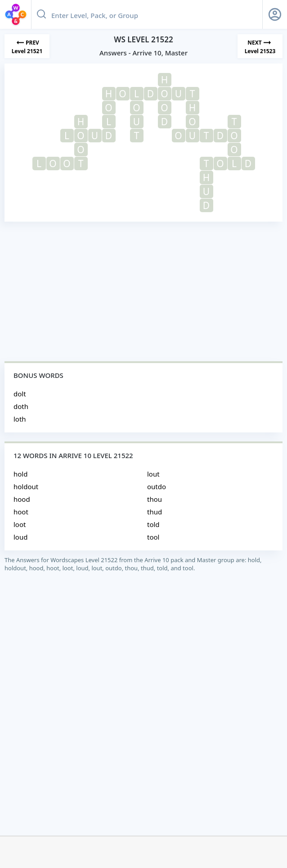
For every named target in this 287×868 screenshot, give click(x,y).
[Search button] (41, 14)
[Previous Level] (27, 46)
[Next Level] (260, 46)
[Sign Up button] (275, 14)
